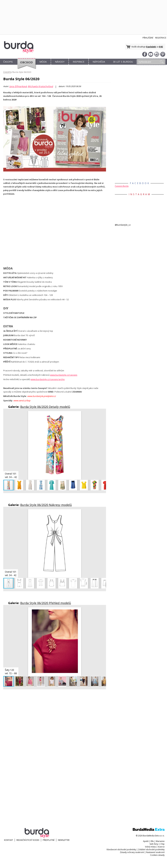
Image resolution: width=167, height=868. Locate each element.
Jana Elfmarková (18, 86)
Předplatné (49, 840)
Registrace (161, 38)
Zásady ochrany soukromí (132, 852)
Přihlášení (148, 38)
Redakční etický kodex (28, 840)
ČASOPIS (8, 62)
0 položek (151, 47)
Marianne (160, 841)
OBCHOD (26, 65)
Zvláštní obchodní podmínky (151, 849)
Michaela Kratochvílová (40, 86)
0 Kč (161, 47)
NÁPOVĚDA (99, 62)
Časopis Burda (122, 186)
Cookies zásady (157, 855)
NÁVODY (60, 62)
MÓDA (43, 62)
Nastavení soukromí (155, 852)
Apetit (146, 841)
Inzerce (161, 847)
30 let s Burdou (123, 62)
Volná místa (150, 847)
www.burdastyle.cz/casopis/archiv (48, 379)
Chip (162, 844)
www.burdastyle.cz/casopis (64, 375)
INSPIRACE (79, 62)
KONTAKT (9, 840)
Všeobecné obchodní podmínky (121, 849)
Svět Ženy (154, 844)
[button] (103, 414)
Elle (152, 841)
